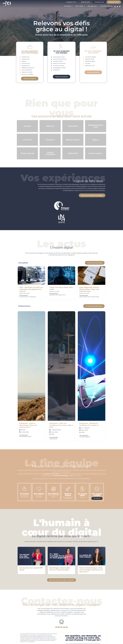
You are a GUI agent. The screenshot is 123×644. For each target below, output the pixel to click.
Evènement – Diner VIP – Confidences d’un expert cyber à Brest (61, 425)
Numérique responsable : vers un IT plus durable (60, 569)
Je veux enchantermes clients (93, 52)
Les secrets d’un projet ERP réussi (31, 569)
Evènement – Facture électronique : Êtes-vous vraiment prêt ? (28, 425)
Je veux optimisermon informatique (30, 52)
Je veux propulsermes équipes (62, 52)
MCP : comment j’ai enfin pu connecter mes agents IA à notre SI (31, 289)
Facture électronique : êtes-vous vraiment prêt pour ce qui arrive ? (91, 570)
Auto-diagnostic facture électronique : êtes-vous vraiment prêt (89, 289)
